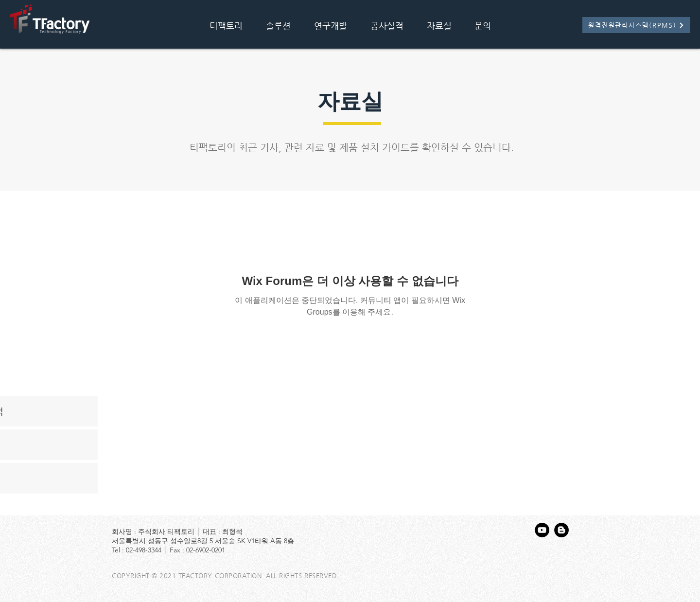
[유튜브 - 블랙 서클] (542, 530)
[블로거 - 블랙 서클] (561, 530)
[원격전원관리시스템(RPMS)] (636, 25)
